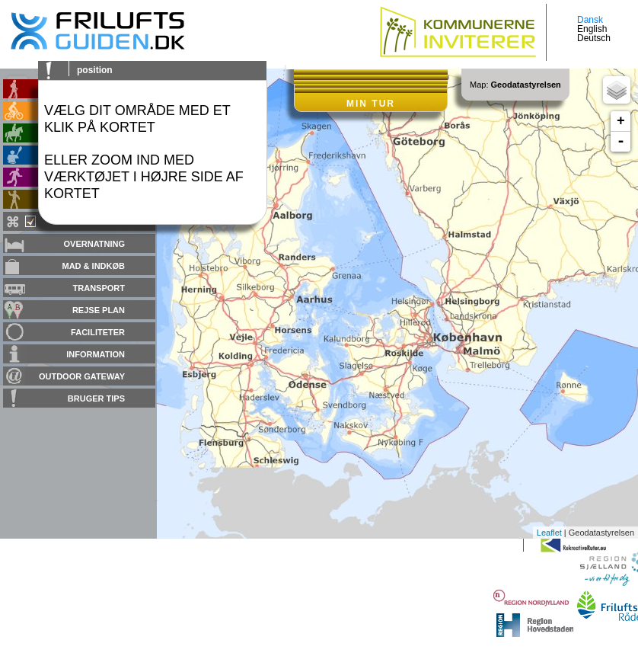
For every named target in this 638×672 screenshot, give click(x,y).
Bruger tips (96, 398)
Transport (99, 288)
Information (96, 354)
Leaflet (549, 533)
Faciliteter (98, 332)
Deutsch (594, 38)
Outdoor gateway (82, 376)
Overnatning (94, 244)
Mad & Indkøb (94, 266)
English (592, 29)
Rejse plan (99, 310)
